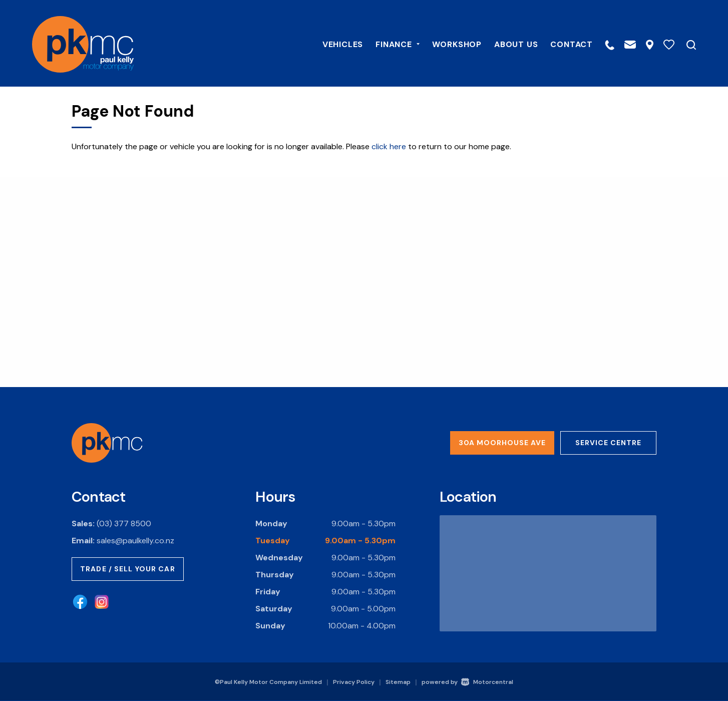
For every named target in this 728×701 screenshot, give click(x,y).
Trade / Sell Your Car (128, 569)
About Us (508, 43)
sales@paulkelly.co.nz (135, 541)
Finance (389, 43)
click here (389, 146)
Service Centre (608, 443)
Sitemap (398, 682)
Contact (564, 43)
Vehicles (335, 43)
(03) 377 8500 (124, 523)
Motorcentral (487, 682)
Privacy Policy (354, 682)
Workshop (449, 43)
